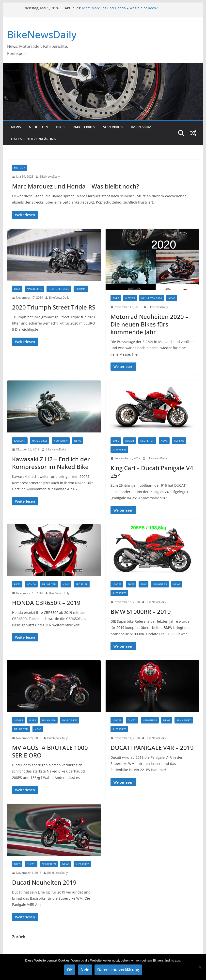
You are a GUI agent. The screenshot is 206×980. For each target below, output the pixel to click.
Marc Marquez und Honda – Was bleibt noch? (120, 8)
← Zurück (16, 937)
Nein (85, 970)
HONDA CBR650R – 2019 (46, 603)
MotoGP (19, 168)
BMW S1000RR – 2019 (141, 611)
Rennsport (184, 720)
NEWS (16, 127)
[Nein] (200, 967)
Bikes (61, 127)
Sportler (82, 584)
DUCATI (130, 441)
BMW (143, 584)
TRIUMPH (81, 289)
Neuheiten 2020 (59, 289)
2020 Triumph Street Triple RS (54, 307)
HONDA (31, 584)
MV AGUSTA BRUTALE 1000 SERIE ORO (50, 751)
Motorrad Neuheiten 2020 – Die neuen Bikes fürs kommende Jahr (149, 324)
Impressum (141, 127)
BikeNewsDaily (42, 34)
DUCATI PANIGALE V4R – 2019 (152, 748)
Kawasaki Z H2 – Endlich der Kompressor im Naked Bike (51, 463)
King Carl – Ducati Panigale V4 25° (152, 472)
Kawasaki (20, 441)
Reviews (179, 441)
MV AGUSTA (49, 720)
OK (70, 970)
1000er (117, 584)
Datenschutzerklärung (34, 139)
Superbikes (113, 127)
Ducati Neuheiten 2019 (44, 882)
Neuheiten (39, 127)
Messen (130, 298)
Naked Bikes (84, 127)
